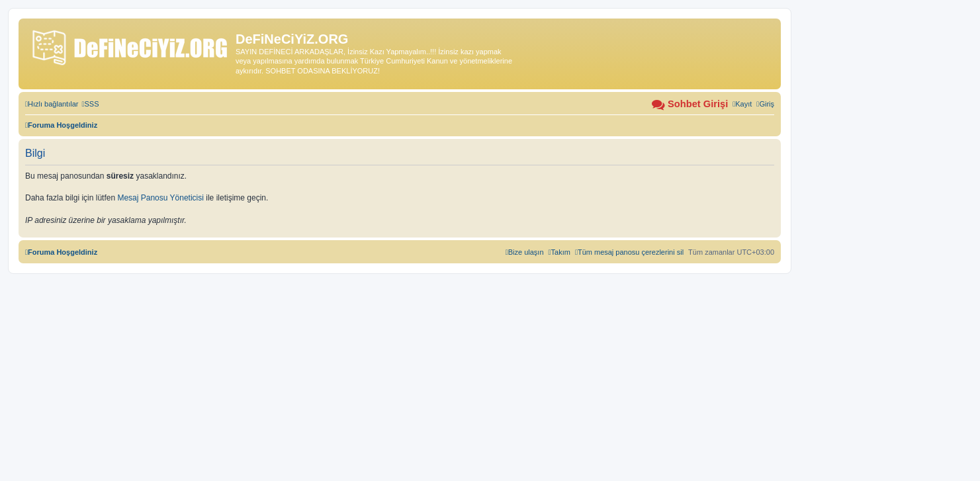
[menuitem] (90, 104)
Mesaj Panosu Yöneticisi (160, 198)
